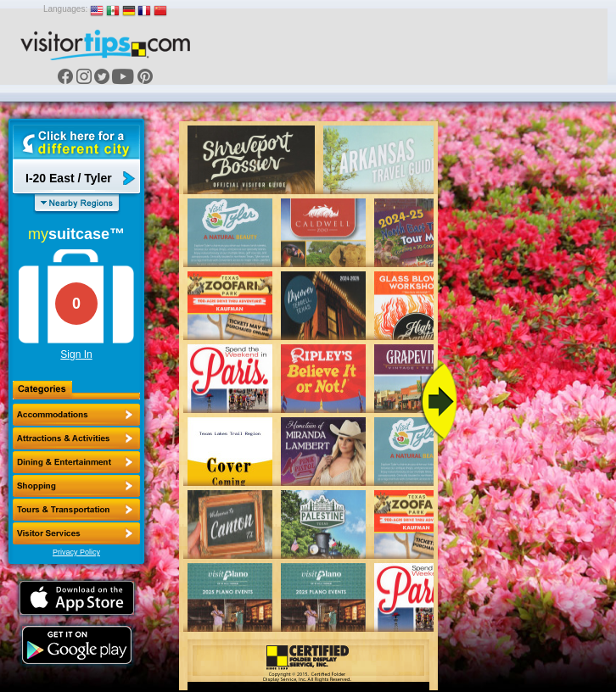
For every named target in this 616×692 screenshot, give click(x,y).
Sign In (76, 354)
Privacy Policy (76, 552)
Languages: (65, 9)
